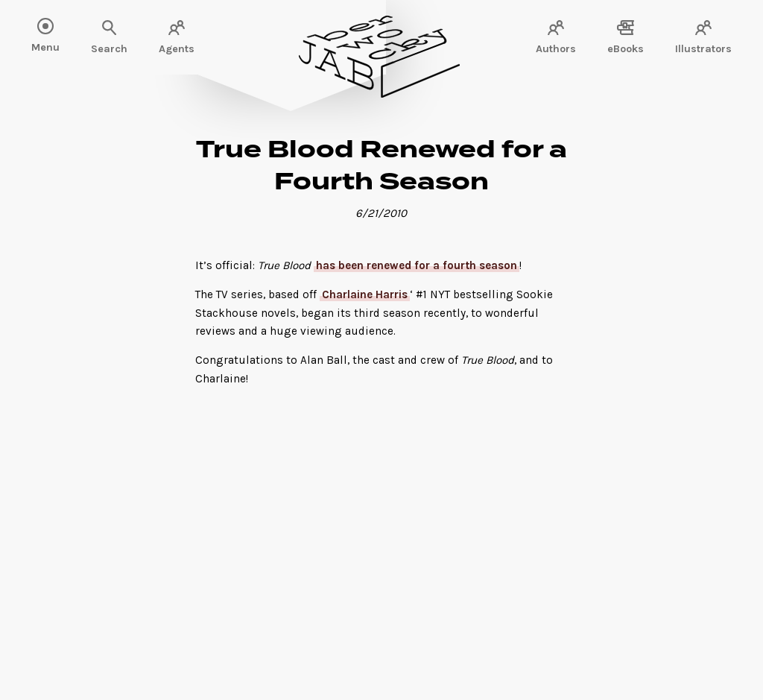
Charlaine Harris (365, 294)
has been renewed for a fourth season (417, 265)
